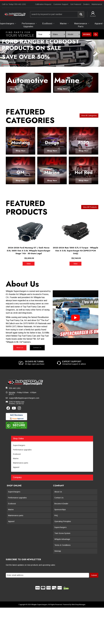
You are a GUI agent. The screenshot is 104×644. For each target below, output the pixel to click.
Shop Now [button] (15, 89)
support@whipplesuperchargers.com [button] (24, 398)
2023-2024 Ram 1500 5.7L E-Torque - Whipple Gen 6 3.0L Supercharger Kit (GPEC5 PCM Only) (75, 251)
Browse (87, 34)
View (29, 264)
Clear (96, 34)
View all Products (90, 207)
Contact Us (37, 348)
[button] (57, 14)
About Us (20, 348)
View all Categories (89, 116)
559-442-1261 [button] (15, 388)
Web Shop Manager (78, 605)
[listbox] (44, 34)
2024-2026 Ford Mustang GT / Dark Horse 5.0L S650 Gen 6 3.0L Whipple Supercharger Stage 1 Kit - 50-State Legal (29, 251)
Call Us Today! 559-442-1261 (14, 4)
